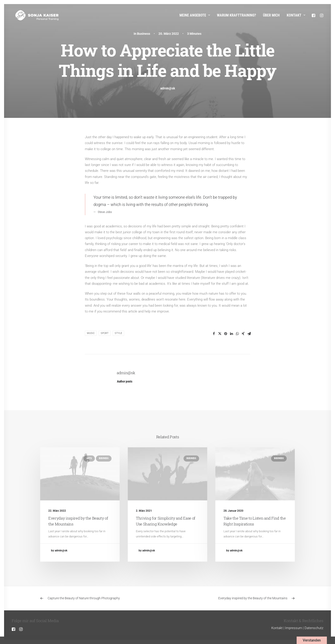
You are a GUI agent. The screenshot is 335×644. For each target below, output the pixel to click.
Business (144, 34)
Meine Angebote (195, 15)
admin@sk (168, 88)
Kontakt (296, 15)
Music (91, 333)
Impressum (294, 628)
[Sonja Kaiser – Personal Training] (33, 15)
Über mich (271, 15)
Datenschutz (314, 628)
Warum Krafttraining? (236, 15)
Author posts (125, 381)
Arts (89, 458)
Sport (105, 333)
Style (118, 333)
